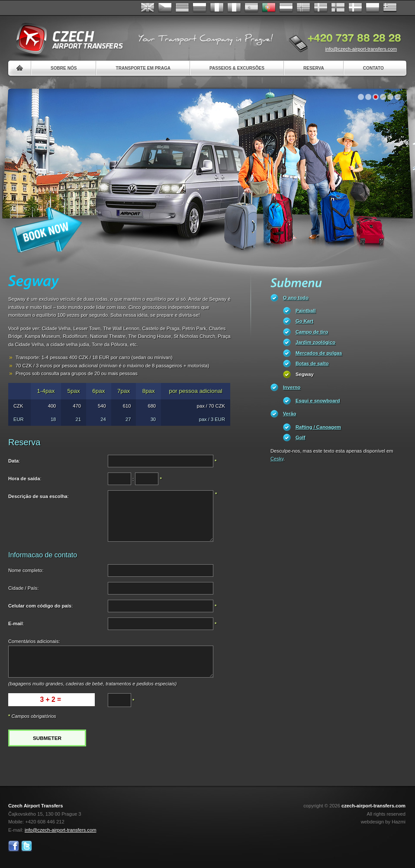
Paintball (306, 311)
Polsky (373, 8)
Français (217, 8)
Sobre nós (64, 68)
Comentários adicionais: (34, 641)
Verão (290, 414)
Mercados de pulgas (319, 353)
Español (251, 8)
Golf (300, 437)
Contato (373, 68)
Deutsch (182, 8)
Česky (165, 8)
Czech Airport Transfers (66, 39)
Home (20, 68)
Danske (355, 8)
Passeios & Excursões (237, 68)
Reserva (314, 68)
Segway (305, 374)
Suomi (338, 8)
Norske (303, 8)
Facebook (14, 846)
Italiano (234, 8)
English (148, 8)
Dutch (286, 8)
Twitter (27, 846)
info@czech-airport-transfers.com (361, 49)
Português (269, 8)
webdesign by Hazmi (383, 822)
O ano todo (296, 298)
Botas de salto (312, 363)
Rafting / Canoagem (318, 427)
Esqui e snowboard (318, 401)
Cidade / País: (23, 588)
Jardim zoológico (315, 342)
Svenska (321, 8)
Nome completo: (26, 570)
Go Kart (304, 321)
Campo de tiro (312, 332)
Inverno (292, 387)
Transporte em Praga (143, 68)
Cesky (277, 459)
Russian (199, 8)
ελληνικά (390, 8)
